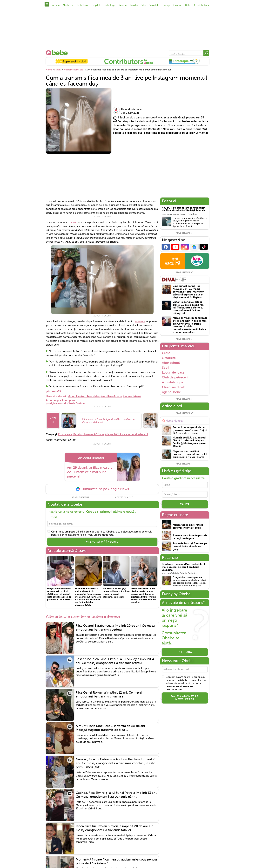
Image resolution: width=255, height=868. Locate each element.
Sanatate (154, 5)
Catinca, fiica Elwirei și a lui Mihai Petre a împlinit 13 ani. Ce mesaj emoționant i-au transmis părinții (116, 793)
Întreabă (185, 654)
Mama (123, 5)
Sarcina (55, 5)
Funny (166, 5)
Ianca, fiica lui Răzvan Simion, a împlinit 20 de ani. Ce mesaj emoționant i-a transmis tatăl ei (115, 827)
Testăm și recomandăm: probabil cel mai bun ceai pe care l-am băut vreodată (183, 569)
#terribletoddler (90, 396)
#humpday (68, 400)
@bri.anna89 (53, 391)
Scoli (166, 368)
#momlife (74, 396)
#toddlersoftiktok (111, 396)
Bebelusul (83, 5)
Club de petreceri (175, 377)
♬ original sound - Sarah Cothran (66, 403)
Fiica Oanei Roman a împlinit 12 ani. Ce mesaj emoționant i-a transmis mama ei (109, 693)
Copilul (96, 5)
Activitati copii (172, 382)
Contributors (201, 5)
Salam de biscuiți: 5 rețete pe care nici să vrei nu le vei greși (190, 548)
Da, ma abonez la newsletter (185, 700)
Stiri (144, 5)
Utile (188, 5)
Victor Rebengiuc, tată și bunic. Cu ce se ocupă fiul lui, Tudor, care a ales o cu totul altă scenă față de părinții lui (188, 308)
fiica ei (74, 222)
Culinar (178, 5)
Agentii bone (171, 392)
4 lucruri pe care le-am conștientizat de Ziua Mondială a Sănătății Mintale (184, 209)
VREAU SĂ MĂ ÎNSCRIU (102, 540)
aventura (140, 321)
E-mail (52, 515)
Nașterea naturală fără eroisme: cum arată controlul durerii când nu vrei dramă (190, 454)
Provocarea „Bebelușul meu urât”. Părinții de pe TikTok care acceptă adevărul (103, 432)
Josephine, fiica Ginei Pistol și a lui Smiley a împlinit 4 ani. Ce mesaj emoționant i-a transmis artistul (115, 660)
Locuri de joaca (173, 372)
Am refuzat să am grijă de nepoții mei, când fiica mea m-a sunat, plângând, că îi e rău (116, 591)
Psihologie (110, 5)
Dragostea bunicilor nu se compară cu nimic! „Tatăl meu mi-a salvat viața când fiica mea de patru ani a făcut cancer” (60, 593)
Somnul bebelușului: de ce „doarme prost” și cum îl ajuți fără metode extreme (190, 430)
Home (49, 70)
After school (171, 363)
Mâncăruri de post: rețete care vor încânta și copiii (188, 528)
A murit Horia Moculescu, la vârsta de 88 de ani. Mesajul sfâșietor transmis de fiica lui (111, 726)
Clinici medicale (174, 387)
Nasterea (68, 5)
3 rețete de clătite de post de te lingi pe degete (190, 539)
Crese (166, 353)
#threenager (54, 400)
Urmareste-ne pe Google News (102, 487)
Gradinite (169, 358)
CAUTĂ (185, 506)
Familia (134, 5)
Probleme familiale (73, 70)
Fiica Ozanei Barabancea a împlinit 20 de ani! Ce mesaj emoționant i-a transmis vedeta (116, 626)
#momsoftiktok (132, 396)
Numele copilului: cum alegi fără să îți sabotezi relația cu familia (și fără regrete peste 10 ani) (189, 442)
